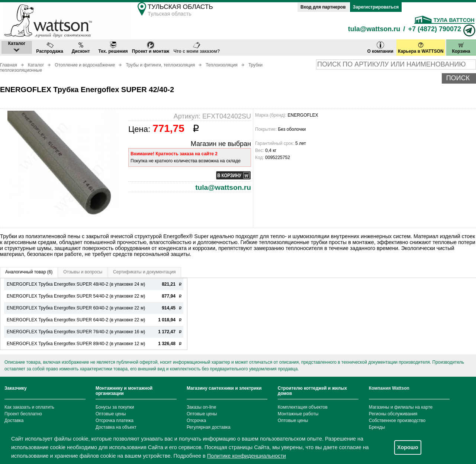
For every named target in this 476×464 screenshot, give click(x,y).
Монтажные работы (298, 414)
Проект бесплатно (23, 414)
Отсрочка (196, 421)
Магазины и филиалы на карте (401, 407)
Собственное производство (397, 421)
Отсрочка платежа (115, 421)
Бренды (377, 427)
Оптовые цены (111, 414)
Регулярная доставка (209, 427)
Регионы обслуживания (393, 414)
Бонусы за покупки (115, 407)
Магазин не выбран (221, 144)
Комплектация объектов (303, 407)
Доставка (14, 421)
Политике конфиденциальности (247, 456)
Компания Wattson (389, 388)
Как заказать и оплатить (29, 407)
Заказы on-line (201, 407)
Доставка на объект (116, 427)
